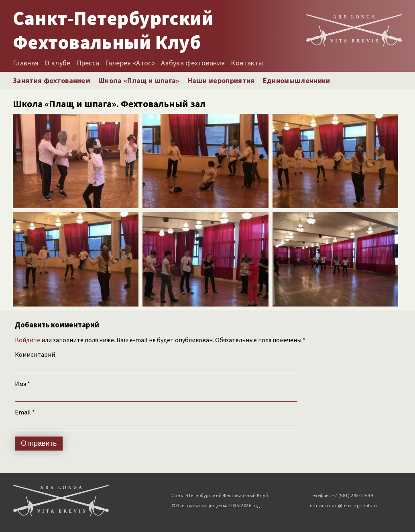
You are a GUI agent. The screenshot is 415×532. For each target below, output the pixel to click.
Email (25, 412)
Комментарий (35, 354)
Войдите (27, 340)
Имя (22, 384)
